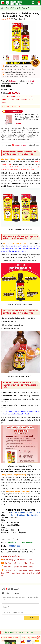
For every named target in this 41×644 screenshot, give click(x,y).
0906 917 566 (20, 145)
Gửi (32, 618)
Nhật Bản (31, 81)
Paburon (13, 81)
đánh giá (22, 19)
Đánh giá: (6, 593)
